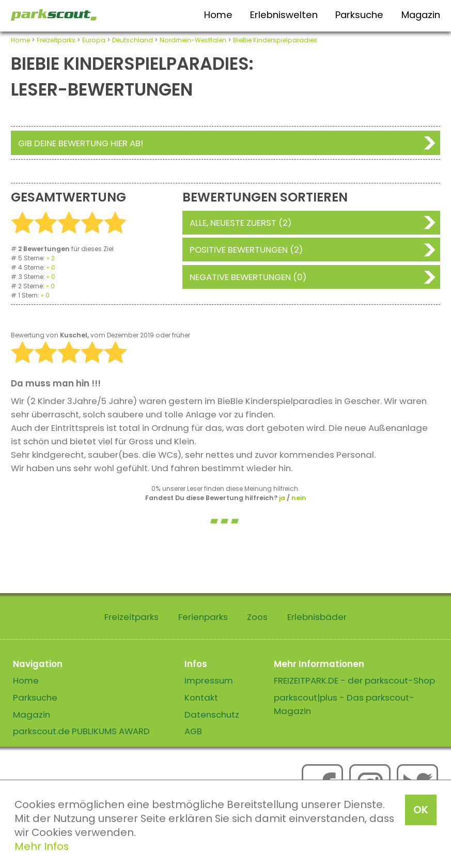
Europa (94, 40)
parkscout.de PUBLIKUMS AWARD (81, 731)
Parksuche (359, 15)
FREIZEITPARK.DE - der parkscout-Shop (354, 680)
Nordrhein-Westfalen (193, 40)
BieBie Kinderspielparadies (275, 40)
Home (218, 15)
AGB (193, 731)
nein (299, 498)
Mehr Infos (42, 846)
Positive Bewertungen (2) (246, 250)
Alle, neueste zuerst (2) (240, 223)
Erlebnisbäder (317, 617)
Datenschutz (212, 715)
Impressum (209, 680)
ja (282, 498)
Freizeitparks (56, 40)
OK (421, 810)
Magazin (421, 15)
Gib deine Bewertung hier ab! (81, 143)
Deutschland (133, 40)
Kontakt (201, 698)
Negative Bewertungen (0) (248, 277)
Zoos (257, 617)
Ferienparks (203, 617)
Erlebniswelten (284, 15)
